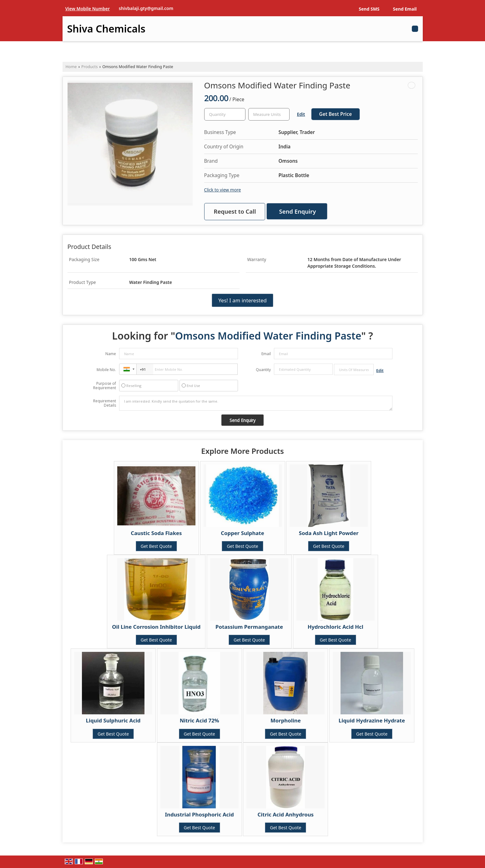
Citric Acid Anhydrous (286, 814)
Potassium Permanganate (249, 627)
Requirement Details (105, 403)
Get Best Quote (156, 546)
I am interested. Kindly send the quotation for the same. (256, 403)
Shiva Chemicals (106, 29)
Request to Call (235, 211)
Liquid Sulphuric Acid (113, 720)
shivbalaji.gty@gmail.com (146, 8)
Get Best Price (336, 114)
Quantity (263, 370)
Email (266, 354)
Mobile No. (106, 370)
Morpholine (286, 720)
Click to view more (223, 190)
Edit (301, 114)
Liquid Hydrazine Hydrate (372, 720)
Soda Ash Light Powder (329, 533)
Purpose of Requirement (105, 386)
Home (71, 67)
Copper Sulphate (242, 533)
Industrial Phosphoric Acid (200, 814)
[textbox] (269, 114)
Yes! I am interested (242, 300)
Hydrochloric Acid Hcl (336, 627)
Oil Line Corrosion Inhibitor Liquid (156, 627)
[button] (88, 9)
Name (111, 354)
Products (89, 67)
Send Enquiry (298, 211)
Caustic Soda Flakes (156, 533)
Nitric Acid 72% (200, 720)
